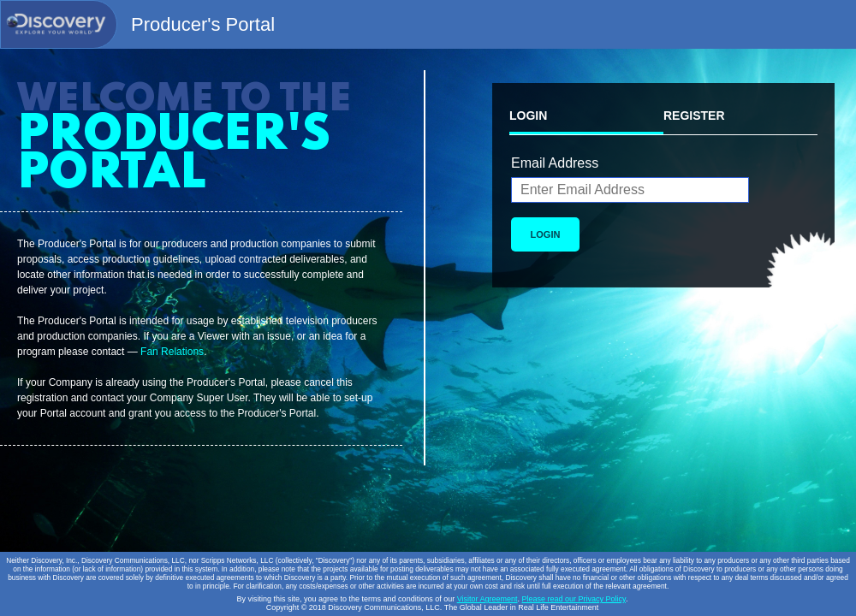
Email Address (555, 163)
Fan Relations (172, 352)
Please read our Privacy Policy (574, 599)
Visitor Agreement (487, 599)
